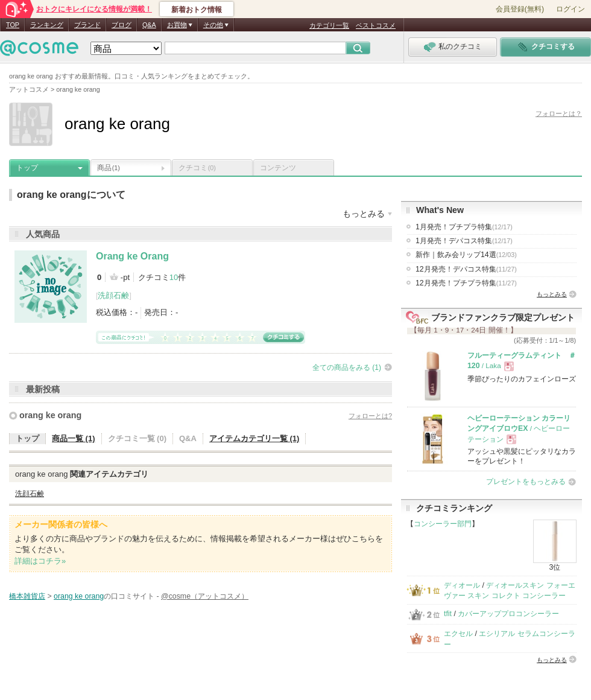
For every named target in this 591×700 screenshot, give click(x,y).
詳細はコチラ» (40, 561)
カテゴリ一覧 (329, 25)
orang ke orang (50, 415)
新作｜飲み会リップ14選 (466, 255)
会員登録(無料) (520, 9)
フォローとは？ (559, 113)
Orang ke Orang (132, 256)
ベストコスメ (376, 25)
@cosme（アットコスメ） (205, 596)
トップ (27, 168)
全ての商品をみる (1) (347, 367)
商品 (109, 168)
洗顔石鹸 (113, 295)
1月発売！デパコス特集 (464, 241)
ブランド (87, 25)
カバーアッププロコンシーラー (508, 614)
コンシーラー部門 (443, 524)
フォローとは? (370, 416)
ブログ (122, 25)
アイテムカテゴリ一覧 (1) (254, 438)
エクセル (458, 634)
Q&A (149, 25)
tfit (448, 614)
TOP (13, 25)
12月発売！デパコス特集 (466, 269)
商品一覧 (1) (74, 438)
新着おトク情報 (197, 10)
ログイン (570, 9)
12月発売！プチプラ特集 (466, 283)
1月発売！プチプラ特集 (464, 227)
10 (174, 277)
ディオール (462, 585)
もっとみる (552, 294)
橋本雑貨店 (27, 596)
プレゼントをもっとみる (526, 482)
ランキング (47, 25)
